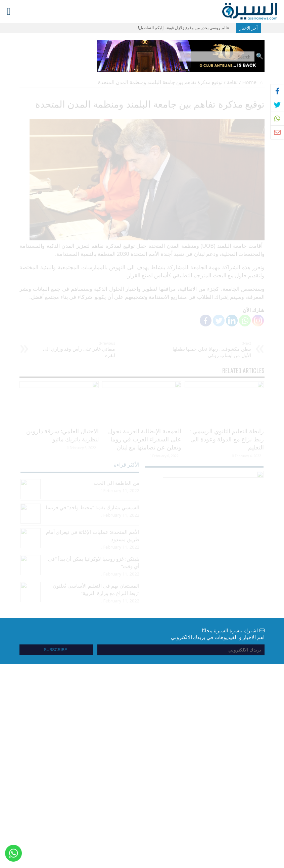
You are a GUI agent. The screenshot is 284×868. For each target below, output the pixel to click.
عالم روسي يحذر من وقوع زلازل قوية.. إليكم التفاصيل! (184, 28)
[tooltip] (277, 91)
